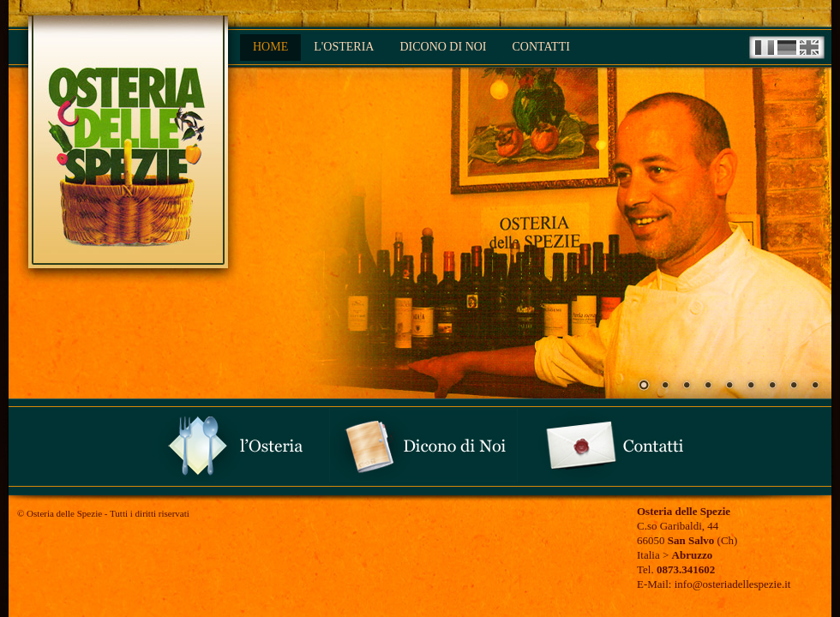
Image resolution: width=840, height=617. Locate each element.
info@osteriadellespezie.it (731, 584)
